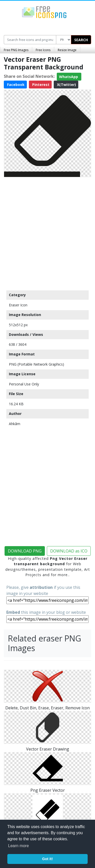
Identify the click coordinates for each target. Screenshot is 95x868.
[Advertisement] (48, 233)
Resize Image (67, 50)
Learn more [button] (18, 846)
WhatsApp (69, 77)
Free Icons (43, 50)
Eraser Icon (18, 305)
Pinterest (40, 85)
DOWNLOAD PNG (25, 551)
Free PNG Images (16, 50)
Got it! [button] (47, 859)
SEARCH (81, 40)
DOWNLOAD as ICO (69, 551)
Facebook (15, 85)
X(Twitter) (66, 85)
